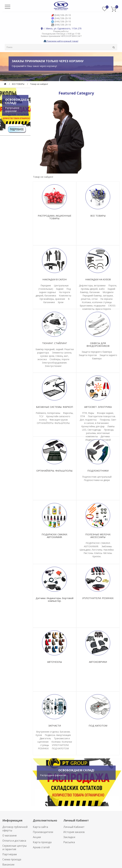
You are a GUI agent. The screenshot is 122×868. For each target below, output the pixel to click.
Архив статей (41, 847)
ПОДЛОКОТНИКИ (98, 471)
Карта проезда (42, 842)
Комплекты (65, 296)
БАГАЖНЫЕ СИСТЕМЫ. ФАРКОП (55, 407)
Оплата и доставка (14, 841)
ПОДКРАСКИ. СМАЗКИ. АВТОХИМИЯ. (55, 536)
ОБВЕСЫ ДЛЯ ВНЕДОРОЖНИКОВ (98, 344)
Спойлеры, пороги (59, 359)
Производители (43, 832)
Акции (37, 837)
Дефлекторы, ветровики (92, 285)
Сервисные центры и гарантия (14, 847)
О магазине (10, 835)
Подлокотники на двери (97, 480)
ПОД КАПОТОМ (60, 748)
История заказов (74, 832)
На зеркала (106, 299)
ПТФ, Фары (88, 413)
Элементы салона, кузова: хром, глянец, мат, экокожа (55, 356)
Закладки (69, 837)
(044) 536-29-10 (63, 15)
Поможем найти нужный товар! (61, 41)
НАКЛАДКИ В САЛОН (55, 279)
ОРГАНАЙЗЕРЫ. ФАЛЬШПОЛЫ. (53, 423)
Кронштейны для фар (93, 426)
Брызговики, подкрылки (93, 306)
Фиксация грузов (59, 420)
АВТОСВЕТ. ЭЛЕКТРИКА (98, 407)
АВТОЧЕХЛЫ (55, 662)
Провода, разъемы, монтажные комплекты (100, 433)
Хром (61, 302)
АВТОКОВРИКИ (98, 662)
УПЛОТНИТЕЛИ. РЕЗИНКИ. (98, 598)
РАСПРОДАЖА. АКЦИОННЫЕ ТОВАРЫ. (55, 217)
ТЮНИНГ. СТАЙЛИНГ (55, 343)
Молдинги (108, 292)
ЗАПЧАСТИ (55, 726)
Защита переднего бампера (97, 352)
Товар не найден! (39, 84)
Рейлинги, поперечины (48, 413)
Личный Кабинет (74, 827)
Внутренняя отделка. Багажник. (53, 732)
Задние (60, 289)
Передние (46, 285)
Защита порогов (88, 355)
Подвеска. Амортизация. (58, 735)
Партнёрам (10, 854)
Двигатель (45, 738)
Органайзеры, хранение (52, 299)
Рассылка (69, 842)
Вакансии (8, 864)
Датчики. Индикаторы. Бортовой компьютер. (55, 599)
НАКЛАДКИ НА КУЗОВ (98, 279)
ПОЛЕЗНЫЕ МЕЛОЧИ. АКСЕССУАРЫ (98, 536)
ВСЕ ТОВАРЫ (18, 84)
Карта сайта (40, 827)
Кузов (39, 735)
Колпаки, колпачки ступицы (97, 302)
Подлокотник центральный (97, 477)
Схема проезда (12, 859)
